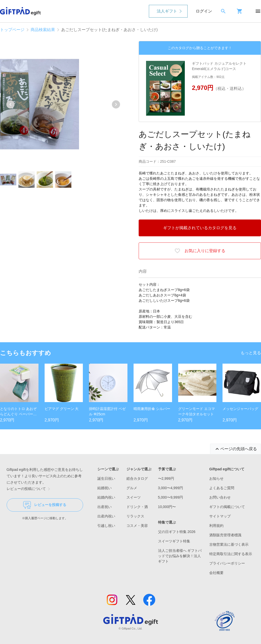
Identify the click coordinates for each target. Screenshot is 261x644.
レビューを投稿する (45, 505)
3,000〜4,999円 (171, 488)
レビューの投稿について (29, 489)
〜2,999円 (166, 478)
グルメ (132, 488)
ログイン (204, 11)
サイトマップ (220, 516)
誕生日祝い (106, 478)
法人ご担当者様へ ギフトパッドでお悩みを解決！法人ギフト (180, 556)
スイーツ (134, 497)
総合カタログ (137, 478)
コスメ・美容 (137, 526)
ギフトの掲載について (227, 507)
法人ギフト (167, 11)
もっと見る (251, 353)
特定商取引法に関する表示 (231, 554)
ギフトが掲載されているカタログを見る (200, 228)
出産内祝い (106, 516)
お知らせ (216, 478)
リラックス (135, 516)
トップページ (12, 30)
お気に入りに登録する (200, 251)
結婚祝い (105, 488)
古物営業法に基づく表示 (229, 544)
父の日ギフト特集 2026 (177, 532)
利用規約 (216, 526)
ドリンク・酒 (137, 507)
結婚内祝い (106, 497)
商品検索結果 (43, 30)
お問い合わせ (220, 497)
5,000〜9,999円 (171, 497)
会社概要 (216, 573)
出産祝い (105, 507)
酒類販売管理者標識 (225, 535)
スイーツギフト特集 (174, 541)
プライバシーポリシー (227, 563)
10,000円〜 (167, 507)
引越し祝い (106, 526)
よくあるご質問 (222, 488)
